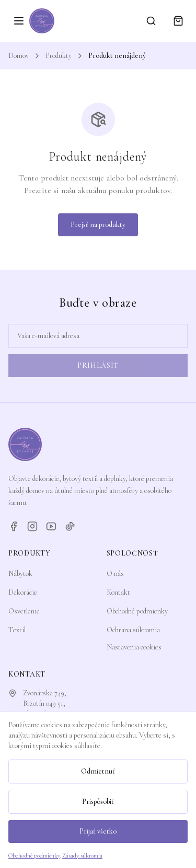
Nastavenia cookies (134, 647)
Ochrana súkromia (133, 630)
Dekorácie (23, 592)
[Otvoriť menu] (19, 21)
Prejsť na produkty (98, 225)
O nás (115, 574)
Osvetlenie (24, 611)
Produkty (59, 56)
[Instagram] (32, 526)
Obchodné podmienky (137, 611)
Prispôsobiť (98, 801)
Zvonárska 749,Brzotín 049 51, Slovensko (45, 703)
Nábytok (20, 574)
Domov (19, 56)
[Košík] (178, 21)
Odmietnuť (98, 771)
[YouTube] (51, 526)
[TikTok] (70, 526)
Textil (17, 630)
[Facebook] (14, 526)
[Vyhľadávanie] (151, 21)
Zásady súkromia (82, 855)
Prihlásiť (98, 365)
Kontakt (118, 592)
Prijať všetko (98, 831)
